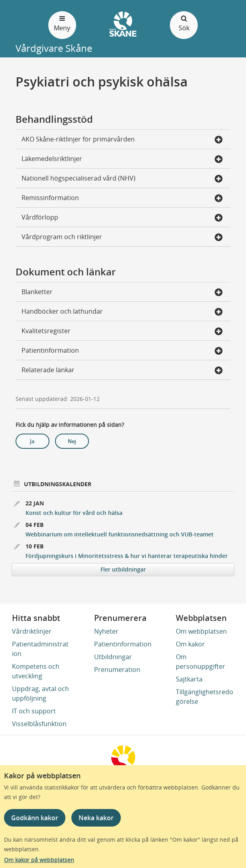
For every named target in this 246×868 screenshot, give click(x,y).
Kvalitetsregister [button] (122, 332)
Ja (32, 441)
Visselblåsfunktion (39, 724)
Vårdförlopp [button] (122, 218)
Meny (62, 23)
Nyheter (106, 631)
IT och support (34, 711)
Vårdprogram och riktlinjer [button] (122, 238)
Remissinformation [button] (122, 198)
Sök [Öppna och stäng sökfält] (184, 23)
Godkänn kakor (35, 818)
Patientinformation (123, 644)
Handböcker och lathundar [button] (122, 312)
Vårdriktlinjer (32, 631)
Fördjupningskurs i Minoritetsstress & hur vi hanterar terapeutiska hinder (127, 556)
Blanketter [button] (122, 293)
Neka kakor (96, 818)
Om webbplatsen (201, 631)
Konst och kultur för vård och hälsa (74, 513)
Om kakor (190, 644)
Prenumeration (117, 670)
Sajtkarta (189, 679)
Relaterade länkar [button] (122, 371)
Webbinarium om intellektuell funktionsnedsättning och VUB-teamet (120, 534)
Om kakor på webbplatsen (39, 860)
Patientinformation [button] (122, 351)
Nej (72, 441)
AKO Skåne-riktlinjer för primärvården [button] (122, 140)
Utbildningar (113, 657)
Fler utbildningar (123, 569)
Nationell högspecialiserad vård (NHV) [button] (122, 179)
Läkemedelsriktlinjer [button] (122, 159)
